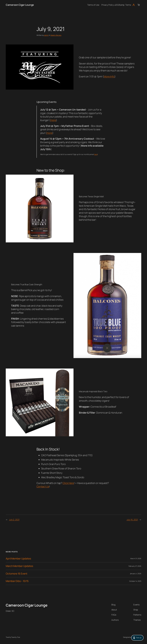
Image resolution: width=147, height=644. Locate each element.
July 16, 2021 (132, 520)
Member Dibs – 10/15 (17, 581)
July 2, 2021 (14, 520)
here (96, 154)
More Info (109, 77)
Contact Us (43, 487)
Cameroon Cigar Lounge (20, 5)
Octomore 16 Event (17, 574)
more (53, 120)
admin (46, 35)
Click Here (68, 483)
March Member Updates (19, 566)
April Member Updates (18, 559)
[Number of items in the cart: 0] (139, 5)
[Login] (134, 5)
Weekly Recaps (56, 35)
